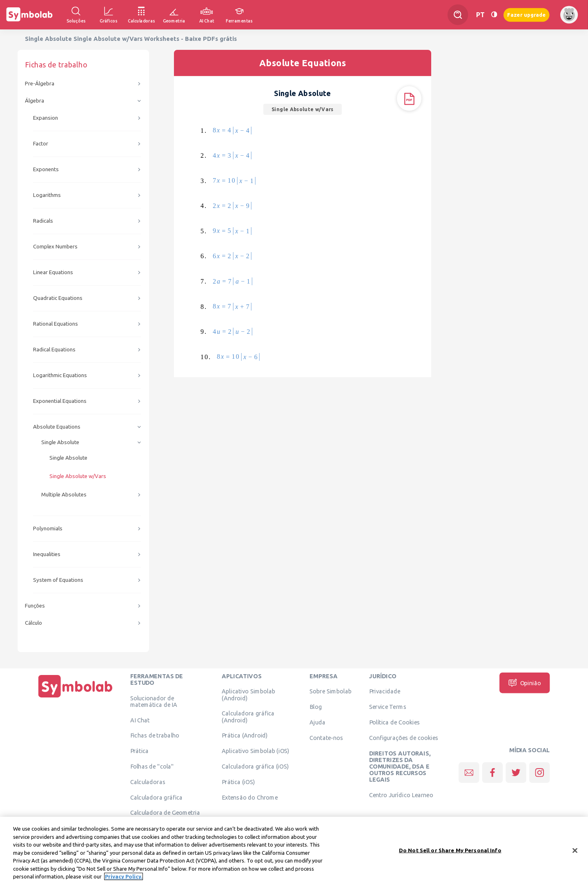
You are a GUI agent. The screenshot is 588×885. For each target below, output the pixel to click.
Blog (316, 707)
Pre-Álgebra (40, 84)
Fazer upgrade (527, 15)
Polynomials (48, 529)
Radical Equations (54, 350)
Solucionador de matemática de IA (154, 701)
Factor (41, 144)
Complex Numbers (55, 247)
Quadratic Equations (58, 298)
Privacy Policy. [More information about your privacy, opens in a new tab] (124, 880)
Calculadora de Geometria (165, 813)
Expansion (46, 118)
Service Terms (388, 707)
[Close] (575, 854)
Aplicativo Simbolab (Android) (248, 695)
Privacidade (385, 691)
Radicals (43, 221)
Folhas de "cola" (152, 766)
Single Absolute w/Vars (78, 476)
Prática (140, 751)
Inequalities (47, 554)
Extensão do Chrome (250, 797)
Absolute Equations (57, 427)
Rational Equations (56, 324)
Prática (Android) (245, 735)
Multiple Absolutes (64, 495)
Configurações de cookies (404, 737)
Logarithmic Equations (60, 375)
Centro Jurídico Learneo (401, 795)
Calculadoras (148, 782)
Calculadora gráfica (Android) (248, 717)
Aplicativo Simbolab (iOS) (256, 751)
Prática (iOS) (238, 782)
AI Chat (140, 720)
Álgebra (35, 101)
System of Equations (58, 580)
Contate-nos (326, 737)
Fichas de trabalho (155, 735)
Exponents (46, 169)
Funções (35, 606)
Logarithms (47, 195)
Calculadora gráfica (157, 797)
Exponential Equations (60, 401)
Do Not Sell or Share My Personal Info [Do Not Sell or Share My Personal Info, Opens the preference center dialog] (450, 854)
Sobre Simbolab (331, 691)
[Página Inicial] (76, 697)
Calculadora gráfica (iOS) (255, 766)
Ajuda (317, 722)
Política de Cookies (394, 722)
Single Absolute (60, 442)
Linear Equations (53, 272)
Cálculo (33, 623)
